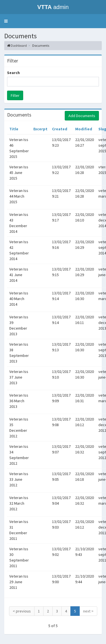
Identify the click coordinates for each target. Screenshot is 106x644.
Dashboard (19, 45)
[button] (6, 21)
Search (13, 73)
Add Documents (82, 116)
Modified (84, 129)
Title (14, 129)
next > (88, 611)
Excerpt (40, 129)
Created (60, 129)
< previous (22, 611)
